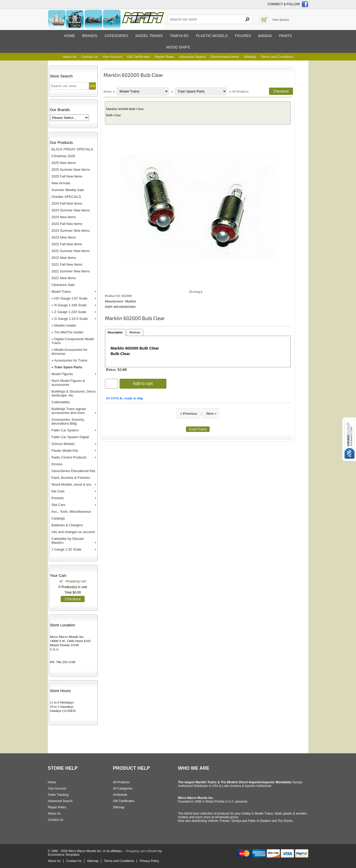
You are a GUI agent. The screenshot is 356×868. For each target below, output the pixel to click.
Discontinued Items (225, 57)
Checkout (73, 599)
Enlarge (196, 292)
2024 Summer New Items (71, 210)
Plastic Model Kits (65, 451)
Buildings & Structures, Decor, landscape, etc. (74, 393)
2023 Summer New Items (71, 231)
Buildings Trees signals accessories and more (69, 411)
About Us (69, 57)
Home (70, 36)
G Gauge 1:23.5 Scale (71, 319)
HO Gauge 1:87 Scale (71, 298)
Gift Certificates (138, 57)
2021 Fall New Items (67, 264)
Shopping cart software (142, 851)
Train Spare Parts (68, 367)
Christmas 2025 (63, 156)
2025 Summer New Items (71, 170)
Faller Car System (65, 430)
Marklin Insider (65, 325)
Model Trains (61, 292)
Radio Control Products (69, 457)
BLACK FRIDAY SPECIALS (72, 149)
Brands (90, 36)
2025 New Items (64, 163)
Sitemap (119, 807)
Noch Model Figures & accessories (68, 383)
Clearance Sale (63, 285)
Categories (117, 36)
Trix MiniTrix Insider (69, 332)
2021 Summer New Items (71, 271)
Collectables (61, 402)
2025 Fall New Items (67, 176)
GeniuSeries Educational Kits (73, 471)
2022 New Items (64, 258)
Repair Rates (165, 57)
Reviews (135, 332)
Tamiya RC (179, 36)
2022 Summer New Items (71, 251)
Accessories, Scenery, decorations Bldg (68, 421)
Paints (285, 36)
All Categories (123, 788)
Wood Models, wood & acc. (72, 484)
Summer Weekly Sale (68, 190)
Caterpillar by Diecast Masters (68, 541)
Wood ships (178, 47)
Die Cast (58, 491)
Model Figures (62, 374)
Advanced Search (192, 57)
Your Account (112, 57)
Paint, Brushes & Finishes (71, 478)
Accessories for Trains (71, 360)
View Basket (281, 20)
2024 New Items (64, 217)
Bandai (265, 36)
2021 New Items (64, 278)
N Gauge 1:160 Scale (70, 305)
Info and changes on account (73, 532)
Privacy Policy (149, 861)
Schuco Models (63, 444)
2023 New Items (64, 237)
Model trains (149, 36)
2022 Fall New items (67, 244)
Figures (243, 36)
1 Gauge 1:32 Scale (67, 549)
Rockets (58, 498)
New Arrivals (61, 183)
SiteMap (250, 57)
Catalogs (58, 518)
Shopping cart (76, 581)
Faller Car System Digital (70, 437)
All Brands (120, 795)
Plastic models (212, 36)
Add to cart (143, 384)
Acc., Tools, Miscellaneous (71, 512)
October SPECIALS (66, 197)
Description (115, 332)
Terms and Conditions (277, 57)
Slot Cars (58, 505)
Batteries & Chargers (67, 525)
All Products (240, 91)
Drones (57, 464)
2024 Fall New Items (67, 203)
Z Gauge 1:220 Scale (70, 312)
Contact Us (89, 57)
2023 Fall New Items (67, 224)
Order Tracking (58, 795)
